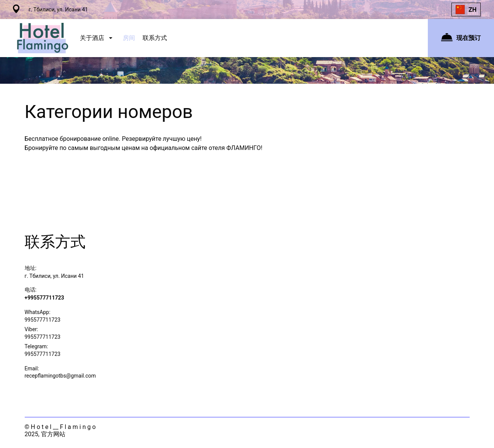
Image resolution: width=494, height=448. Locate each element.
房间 (129, 38)
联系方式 (155, 38)
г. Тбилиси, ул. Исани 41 (54, 276)
